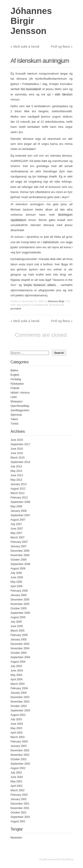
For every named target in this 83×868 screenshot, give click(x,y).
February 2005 (19, 635)
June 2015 (17, 453)
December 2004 (20, 644)
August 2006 (18, 569)
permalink (16, 309)
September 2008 (20, 502)
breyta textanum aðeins (40, 285)
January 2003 (19, 746)
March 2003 (18, 737)
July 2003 (16, 719)
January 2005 (19, 640)
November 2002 (20, 755)
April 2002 (17, 786)
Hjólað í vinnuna (20, 393)
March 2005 (18, 631)
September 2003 (20, 711)
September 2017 (20, 444)
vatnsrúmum (51, 242)
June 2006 (17, 577)
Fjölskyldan (17, 384)
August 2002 (18, 768)
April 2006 (17, 586)
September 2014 (20, 462)
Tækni (14, 419)
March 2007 (18, 537)
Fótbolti (15, 388)
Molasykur (17, 402)
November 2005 (20, 604)
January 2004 (19, 693)
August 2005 (18, 617)
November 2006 (20, 555)
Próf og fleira (62, 46)
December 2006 (20, 551)
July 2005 (16, 622)
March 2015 (18, 458)
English (15, 375)
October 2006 (19, 560)
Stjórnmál (16, 415)
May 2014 (16, 471)
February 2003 (19, 742)
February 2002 (19, 795)
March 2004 (18, 684)
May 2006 (16, 582)
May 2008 (16, 506)
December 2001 (20, 804)
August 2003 (18, 715)
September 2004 (20, 657)
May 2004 (16, 675)
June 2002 (17, 777)
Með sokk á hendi (25, 46)
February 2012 (19, 498)
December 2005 (20, 600)
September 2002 (20, 764)
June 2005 (17, 626)
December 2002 (20, 750)
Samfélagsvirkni (20, 410)
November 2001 (20, 808)
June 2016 (17, 449)
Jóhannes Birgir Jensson (31, 21)
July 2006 (16, 573)
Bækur (14, 370)
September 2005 (20, 613)
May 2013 (16, 480)
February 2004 (19, 688)
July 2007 (16, 524)
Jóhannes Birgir (56, 301)
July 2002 (16, 773)
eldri (58, 94)
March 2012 (18, 493)
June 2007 (17, 529)
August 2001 (18, 821)
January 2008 (19, 511)
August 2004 (18, 662)
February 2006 (19, 591)
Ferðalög (16, 379)
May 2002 (16, 781)
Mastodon (16, 838)
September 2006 (20, 564)
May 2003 (16, 728)
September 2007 (20, 515)
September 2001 (20, 817)
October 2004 (19, 653)
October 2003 (19, 706)
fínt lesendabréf (31, 89)
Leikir (14, 397)
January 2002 (19, 799)
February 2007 (19, 542)
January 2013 (19, 484)
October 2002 (19, 759)
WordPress (68, 859)
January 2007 (19, 546)
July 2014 (16, 466)
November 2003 (20, 702)
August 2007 (18, 520)
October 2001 (19, 813)
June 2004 (17, 671)
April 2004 (17, 679)
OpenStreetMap (20, 406)
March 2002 (18, 790)
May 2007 (16, 533)
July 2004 (16, 666)
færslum (67, 94)
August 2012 (18, 489)
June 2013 (17, 475)
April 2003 (17, 733)
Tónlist (14, 424)
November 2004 (20, 648)
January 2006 (19, 595)
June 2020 (17, 440)
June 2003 (17, 724)
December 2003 (20, 697)
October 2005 (19, 608)
